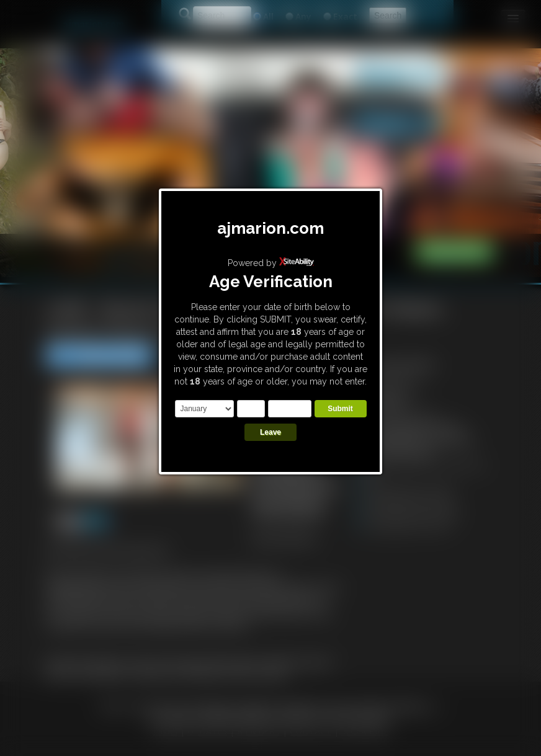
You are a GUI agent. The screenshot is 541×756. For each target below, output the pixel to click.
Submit (340, 409)
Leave (270, 432)
